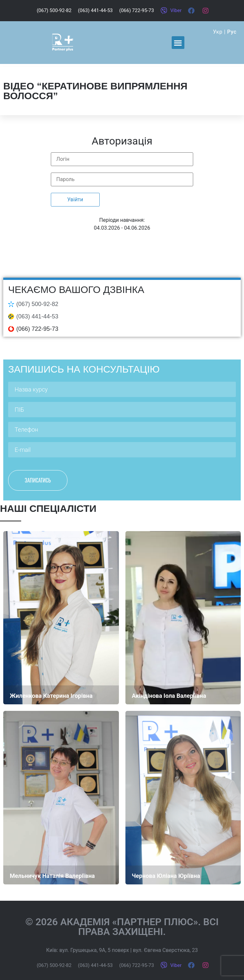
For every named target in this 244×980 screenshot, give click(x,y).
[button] (178, 43)
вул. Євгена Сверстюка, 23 (165, 950)
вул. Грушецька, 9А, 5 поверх (94, 950)
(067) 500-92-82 (37, 304)
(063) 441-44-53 (37, 316)
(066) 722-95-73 (37, 329)
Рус (232, 32)
